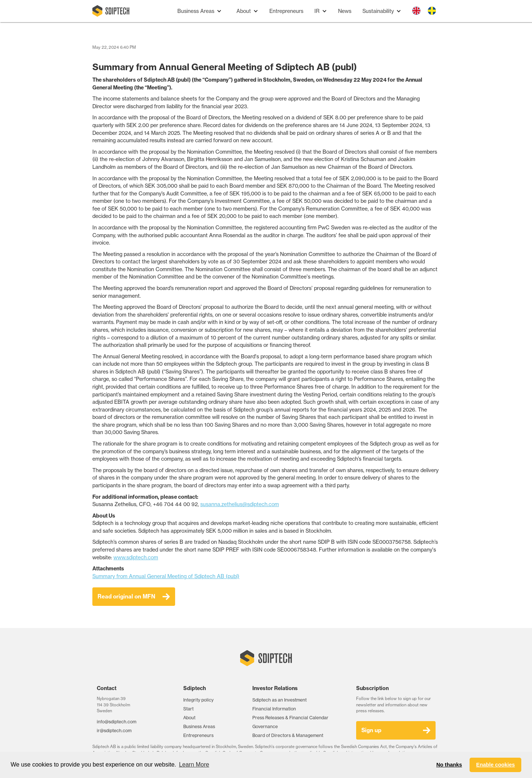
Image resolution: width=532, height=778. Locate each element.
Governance (265, 726)
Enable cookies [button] (496, 765)
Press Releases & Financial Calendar (290, 718)
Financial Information (274, 709)
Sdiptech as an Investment (279, 700)
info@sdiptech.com (117, 722)
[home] (111, 11)
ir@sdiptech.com (114, 731)
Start (188, 709)
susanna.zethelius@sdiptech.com (240, 504)
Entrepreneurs (286, 11)
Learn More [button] (194, 765)
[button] (199, 11)
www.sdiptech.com (136, 557)
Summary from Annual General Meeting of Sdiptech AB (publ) (166, 576)
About (189, 718)
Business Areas (199, 726)
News (345, 11)
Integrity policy (198, 700)
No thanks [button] (449, 765)
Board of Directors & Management (288, 735)
